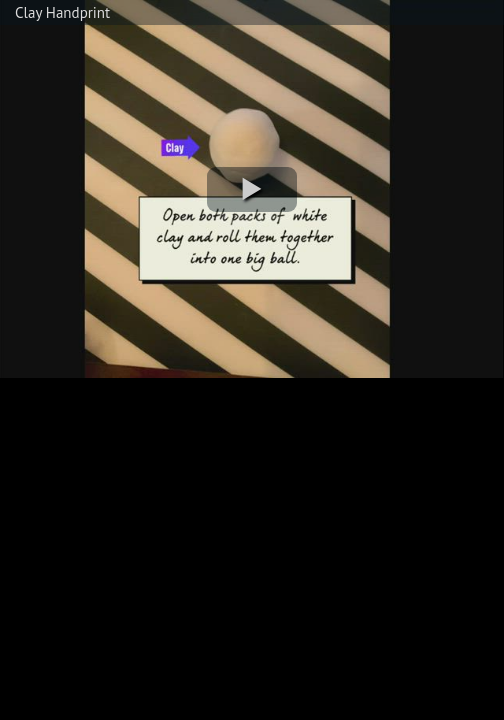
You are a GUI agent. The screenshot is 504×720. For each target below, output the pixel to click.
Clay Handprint (62, 12)
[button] (252, 189)
